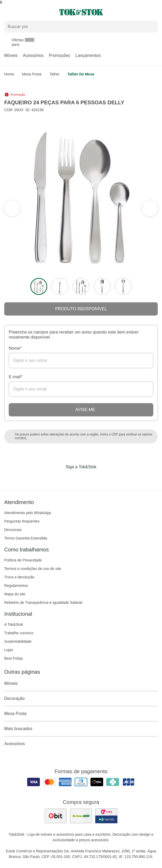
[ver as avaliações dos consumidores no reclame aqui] (81, 816)
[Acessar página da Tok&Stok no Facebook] (59, 478)
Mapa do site (15, 594)
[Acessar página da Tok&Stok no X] (103, 478)
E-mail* (16, 377)
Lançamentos (88, 55)
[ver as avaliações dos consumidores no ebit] (56, 816)
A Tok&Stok (14, 624)
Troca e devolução (19, 577)
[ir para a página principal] (81, 12)
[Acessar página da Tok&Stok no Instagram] (74, 478)
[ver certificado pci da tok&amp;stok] (106, 816)
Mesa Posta (32, 74)
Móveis (11, 55)
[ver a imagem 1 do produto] (39, 286)
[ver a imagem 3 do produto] (81, 286)
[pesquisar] (151, 27)
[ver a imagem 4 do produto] (102, 286)
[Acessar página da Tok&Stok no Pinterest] (88, 478)
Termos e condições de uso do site (33, 569)
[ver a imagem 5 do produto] (123, 286)
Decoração (81, 699)
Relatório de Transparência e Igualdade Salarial (43, 602)
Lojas (9, 650)
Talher (54, 74)
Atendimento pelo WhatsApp (28, 513)
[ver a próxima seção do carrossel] (12, 208)
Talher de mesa (81, 74)
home (9, 74)
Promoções (59, 55)
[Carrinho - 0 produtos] (155, 12)
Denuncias (13, 530)
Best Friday (14, 658)
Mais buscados (81, 729)
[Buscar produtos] (81, 27)
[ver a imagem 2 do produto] (60, 286)
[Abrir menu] (27, 12)
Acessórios (33, 55)
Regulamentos (16, 586)
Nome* (15, 348)
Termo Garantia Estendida (26, 538)
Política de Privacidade (23, 560)
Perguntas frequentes (22, 521)
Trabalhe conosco (19, 633)
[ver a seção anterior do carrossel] (150, 208)
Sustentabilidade (18, 641)
